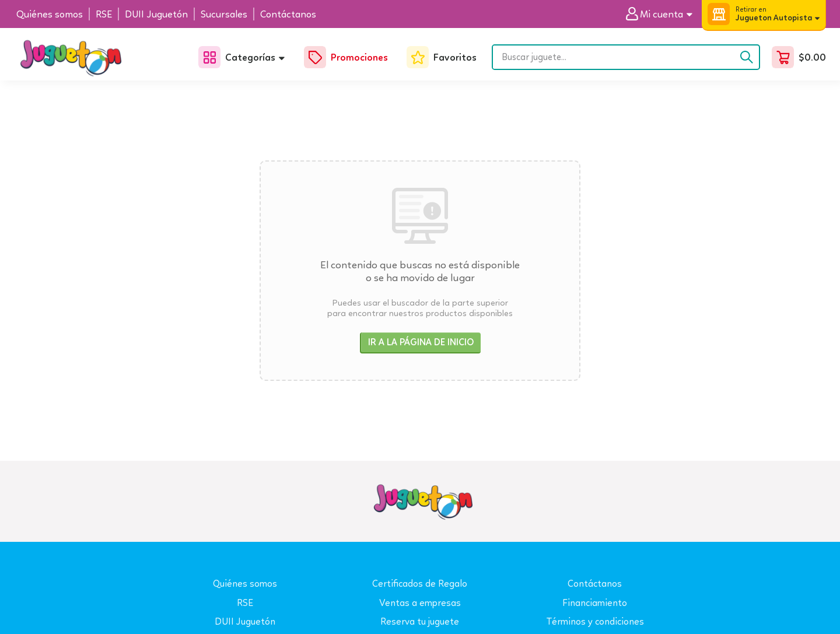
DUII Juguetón (245, 621)
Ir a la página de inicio (421, 342)
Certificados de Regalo (420, 584)
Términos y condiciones (595, 621)
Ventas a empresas (420, 603)
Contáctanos (595, 584)
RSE (245, 603)
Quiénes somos (245, 584)
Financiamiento (595, 603)
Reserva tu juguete (420, 621)
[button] (664, 14)
